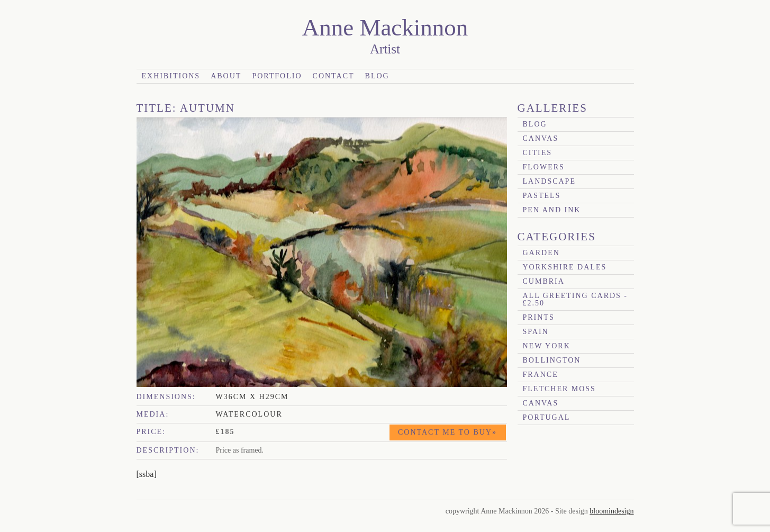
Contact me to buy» (447, 432)
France (541, 375)
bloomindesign (612, 511)
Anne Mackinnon (385, 28)
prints (539, 317)
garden (541, 253)
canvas (541, 138)
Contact (334, 76)
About (226, 76)
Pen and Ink (552, 210)
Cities (538, 153)
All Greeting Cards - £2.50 (576, 299)
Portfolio (277, 76)
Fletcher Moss (559, 389)
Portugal (547, 417)
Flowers (544, 167)
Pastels (542, 196)
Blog (377, 76)
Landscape (549, 181)
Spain (536, 332)
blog (535, 124)
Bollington (552, 360)
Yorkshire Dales (565, 267)
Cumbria (544, 281)
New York (547, 346)
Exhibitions (171, 76)
